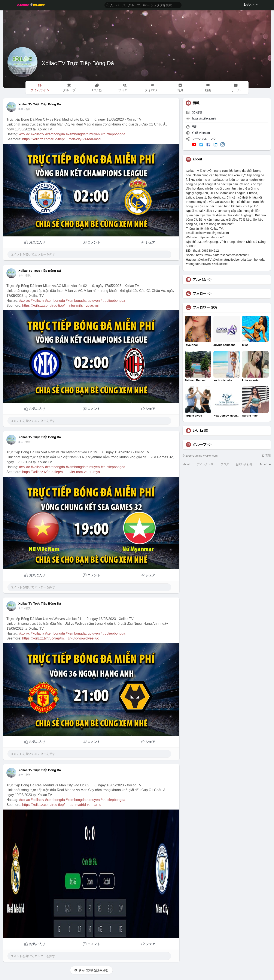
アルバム (200, 280)
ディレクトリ (205, 464)
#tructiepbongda (113, 134)
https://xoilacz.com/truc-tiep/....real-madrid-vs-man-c (62, 805)
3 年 (21, 109)
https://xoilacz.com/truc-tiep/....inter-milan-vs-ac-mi (60, 306)
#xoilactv (37, 134)
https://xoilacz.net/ (204, 118)
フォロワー (201, 308)
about (186, 464)
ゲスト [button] (251, 5)
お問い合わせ (244, 464)
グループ (200, 445)
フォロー (200, 294)
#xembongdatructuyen (83, 134)
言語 (266, 456)
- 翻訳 (27, 109)
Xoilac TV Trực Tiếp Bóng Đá (78, 63)
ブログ (225, 464)
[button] (143, 5)
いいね (198, 431)
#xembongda (55, 134)
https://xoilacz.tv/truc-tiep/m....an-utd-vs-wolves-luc (61, 638)
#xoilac (25, 134)
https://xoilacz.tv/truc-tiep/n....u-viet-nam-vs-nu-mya (61, 472)
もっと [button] (265, 464)
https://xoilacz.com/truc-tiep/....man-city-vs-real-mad (61, 139)
